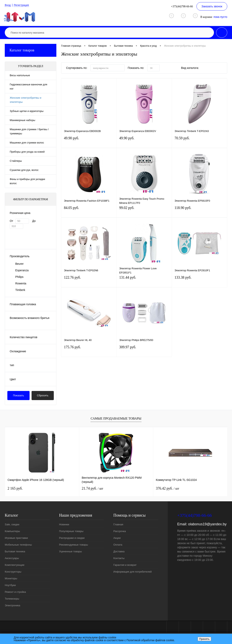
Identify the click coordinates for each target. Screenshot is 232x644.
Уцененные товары (71, 551)
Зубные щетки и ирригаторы (27, 111)
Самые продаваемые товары (116, 418)
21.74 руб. (92, 488)
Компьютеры (12, 531)
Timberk (20, 290)
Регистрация (22, 5)
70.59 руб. (199, 142)
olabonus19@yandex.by (207, 524)
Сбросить (43, 395)
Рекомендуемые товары (74, 545)
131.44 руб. (144, 282)
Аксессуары (12, 558)
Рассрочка (120, 531)
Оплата (118, 545)
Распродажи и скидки (72, 538)
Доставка (119, 551)
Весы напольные (20, 75)
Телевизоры (12, 599)
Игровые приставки (16, 538)
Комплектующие (15, 565)
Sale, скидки (12, 524)
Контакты (119, 558)
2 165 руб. (15, 488)
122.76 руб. (89, 282)
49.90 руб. (89, 142)
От (11, 221)
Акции (117, 538)
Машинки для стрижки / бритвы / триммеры (29, 131)
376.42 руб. (167, 488)
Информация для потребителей (132, 572)
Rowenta (21, 283)
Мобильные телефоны (18, 545)
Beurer (19, 264)
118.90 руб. (199, 212)
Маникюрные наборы (22, 120)
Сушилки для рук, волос (24, 170)
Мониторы (11, 578)
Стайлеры (16, 161)
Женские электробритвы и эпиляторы (26, 100)
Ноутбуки (10, 585)
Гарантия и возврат (125, 565)
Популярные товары (71, 531)
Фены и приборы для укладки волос (27, 181)
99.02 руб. (144, 212)
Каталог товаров (31, 50)
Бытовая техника (15, 551)
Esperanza (22, 270)
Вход (8, 5)
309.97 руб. (144, 351)
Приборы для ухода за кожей (27, 152)
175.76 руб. (89, 351)
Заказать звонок (212, 6)
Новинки (64, 524)
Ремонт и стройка (15, 592)
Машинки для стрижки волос (27, 143)
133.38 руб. (199, 282)
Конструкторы (13, 572)
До (34, 221)
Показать (19, 395)
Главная (118, 524)
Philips (19, 277)
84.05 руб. (89, 212)
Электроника (13, 605)
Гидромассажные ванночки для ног (28, 87)
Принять (204, 639)
